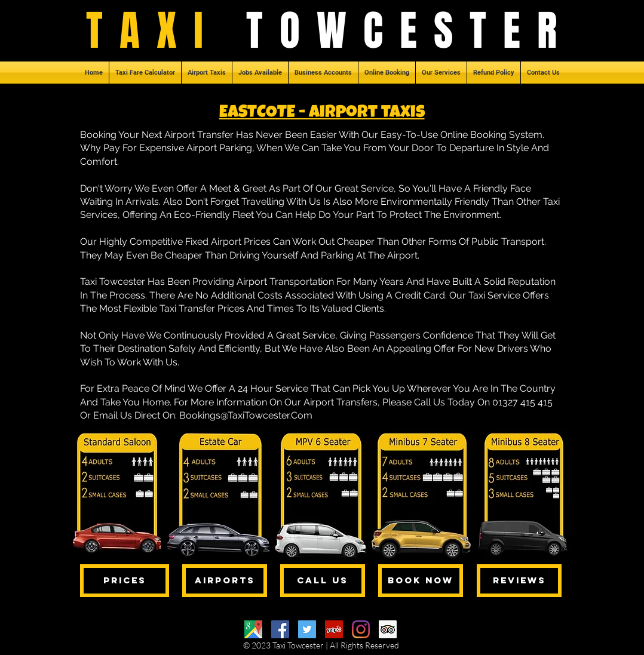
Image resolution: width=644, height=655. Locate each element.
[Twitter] (307, 629)
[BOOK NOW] (421, 581)
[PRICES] (125, 581)
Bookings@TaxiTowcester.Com (246, 415)
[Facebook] (280, 629)
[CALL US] (323, 581)
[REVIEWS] (519, 581)
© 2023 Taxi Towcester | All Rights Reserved (321, 645)
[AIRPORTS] (225, 581)
